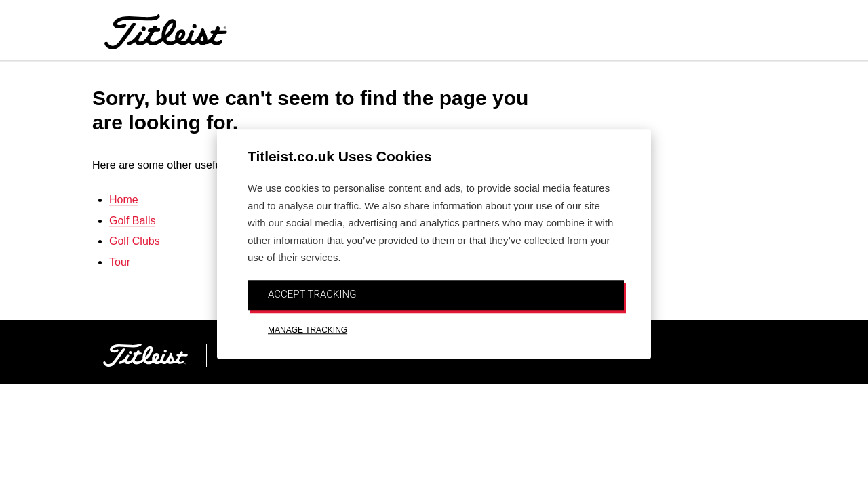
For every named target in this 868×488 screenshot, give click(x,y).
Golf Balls (132, 221)
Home (124, 200)
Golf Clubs (135, 241)
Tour (120, 262)
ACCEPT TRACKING (312, 294)
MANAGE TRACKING (308, 330)
